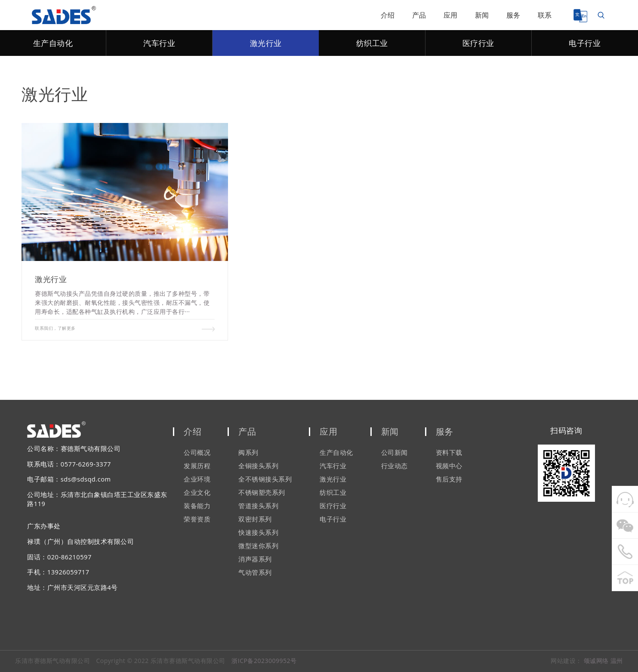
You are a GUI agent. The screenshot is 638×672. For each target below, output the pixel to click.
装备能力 (197, 506)
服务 (513, 15)
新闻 (482, 15)
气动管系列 (255, 573)
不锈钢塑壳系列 (262, 493)
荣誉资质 (197, 519)
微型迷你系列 (258, 546)
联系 (545, 15)
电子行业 (585, 43)
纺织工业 (372, 43)
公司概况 (197, 453)
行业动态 (395, 466)
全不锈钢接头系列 (265, 479)
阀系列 (248, 453)
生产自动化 (53, 43)
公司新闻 (395, 453)
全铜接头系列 (258, 466)
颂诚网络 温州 (603, 661)
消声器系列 (255, 559)
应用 (451, 15)
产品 (419, 15)
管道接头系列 (258, 506)
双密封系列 (255, 519)
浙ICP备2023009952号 (264, 661)
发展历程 (197, 466)
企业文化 (197, 493)
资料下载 (449, 453)
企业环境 (197, 479)
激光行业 (266, 43)
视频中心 (449, 466)
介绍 (388, 15)
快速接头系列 (258, 533)
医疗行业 (478, 43)
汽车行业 (159, 43)
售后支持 (449, 479)
